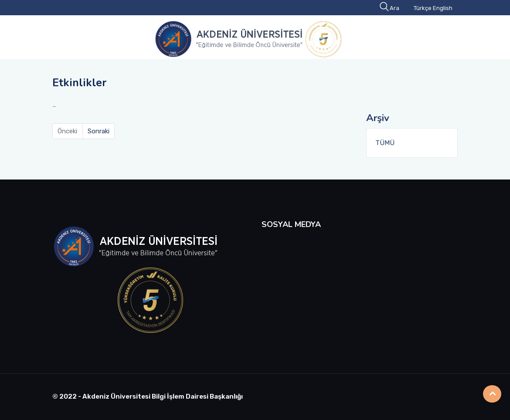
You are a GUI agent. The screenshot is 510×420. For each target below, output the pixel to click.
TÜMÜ (385, 143)
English (443, 8)
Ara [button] (390, 8)
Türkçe (423, 8)
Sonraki (99, 131)
